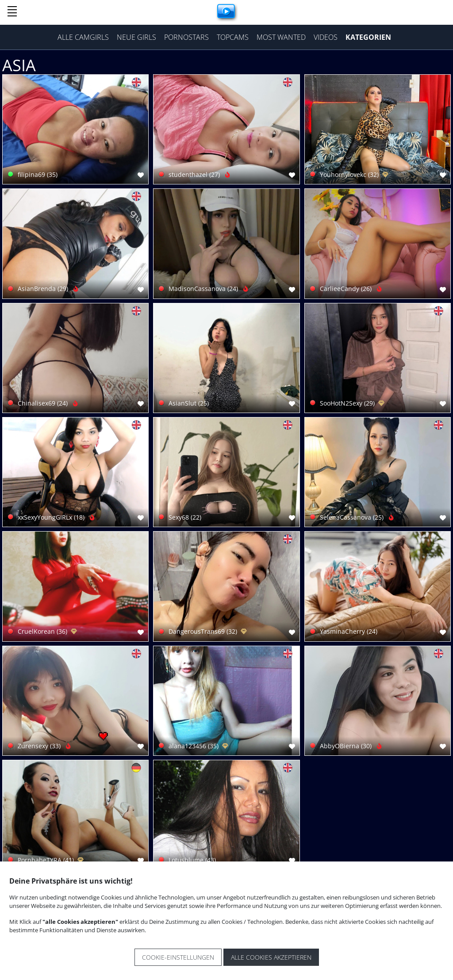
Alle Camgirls (83, 37)
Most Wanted (281, 37)
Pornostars (186, 37)
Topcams (233, 37)
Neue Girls (136, 37)
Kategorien (368, 37)
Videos (326, 37)
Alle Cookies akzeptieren (271, 957)
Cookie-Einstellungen (178, 957)
